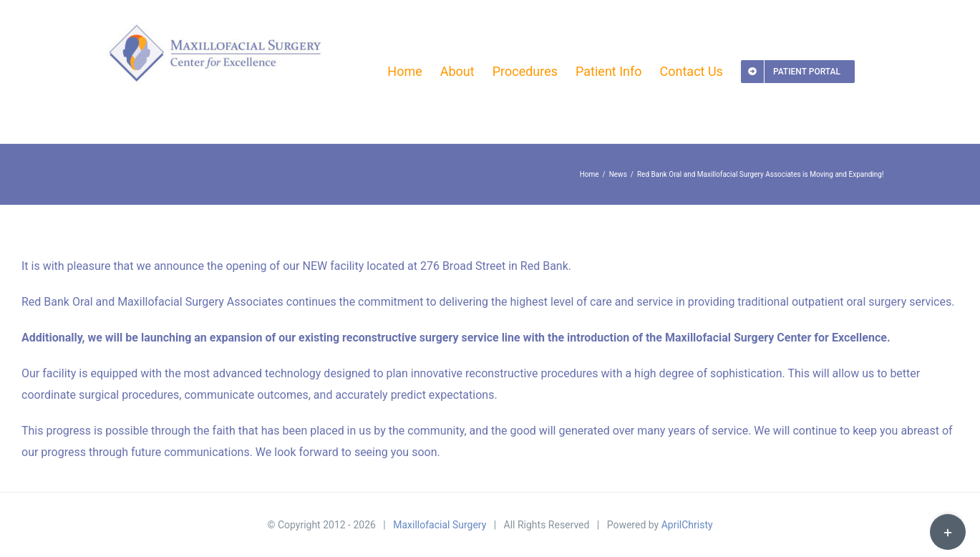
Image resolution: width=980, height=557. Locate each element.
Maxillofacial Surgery (440, 525)
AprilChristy (687, 525)
